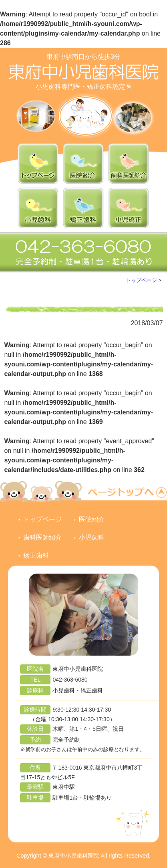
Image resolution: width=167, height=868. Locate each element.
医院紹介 (92, 519)
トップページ (141, 280)
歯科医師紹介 (42, 537)
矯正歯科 (36, 555)
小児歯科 (92, 537)
